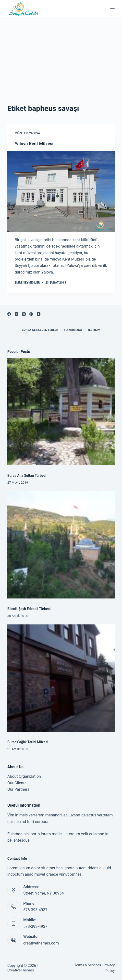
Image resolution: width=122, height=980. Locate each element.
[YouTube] (39, 314)
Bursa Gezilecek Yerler (40, 330)
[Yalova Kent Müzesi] (61, 192)
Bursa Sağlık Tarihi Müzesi (28, 742)
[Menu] (112, 9)
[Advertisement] (61, 54)
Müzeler (21, 133)
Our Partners (18, 789)
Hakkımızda (73, 330)
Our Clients (17, 783)
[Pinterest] (31, 314)
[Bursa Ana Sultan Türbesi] (61, 412)
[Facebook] (9, 314)
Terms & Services (88, 965)
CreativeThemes (21, 970)
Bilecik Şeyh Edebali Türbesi (29, 609)
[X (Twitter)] (17, 314)
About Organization (24, 776)
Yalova (35, 133)
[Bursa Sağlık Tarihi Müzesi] (61, 678)
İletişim (94, 330)
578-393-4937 (35, 910)
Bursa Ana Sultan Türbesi (27, 476)
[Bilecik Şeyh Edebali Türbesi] (61, 545)
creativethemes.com (41, 943)
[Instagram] (24, 314)
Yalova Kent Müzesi (34, 144)
